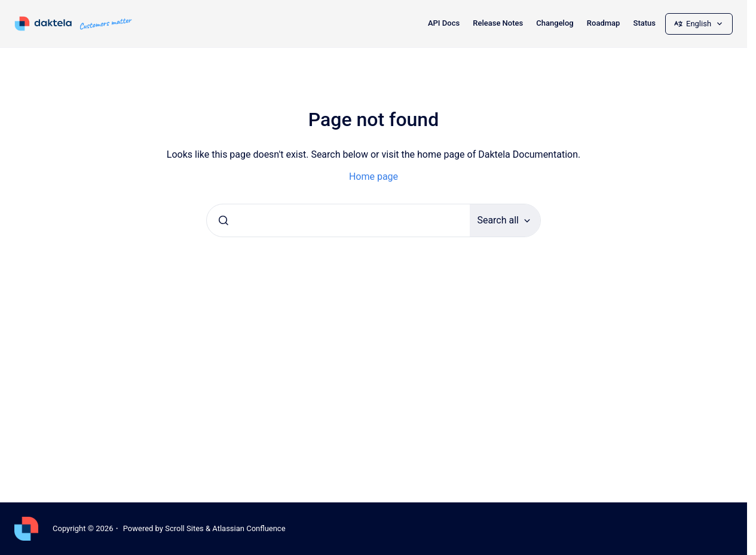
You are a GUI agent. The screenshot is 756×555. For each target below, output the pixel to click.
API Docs (444, 23)
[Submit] (224, 220)
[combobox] (338, 220)
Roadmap (604, 23)
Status (645, 23)
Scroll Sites (184, 528)
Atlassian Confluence (249, 528)
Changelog (555, 23)
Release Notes (498, 23)
